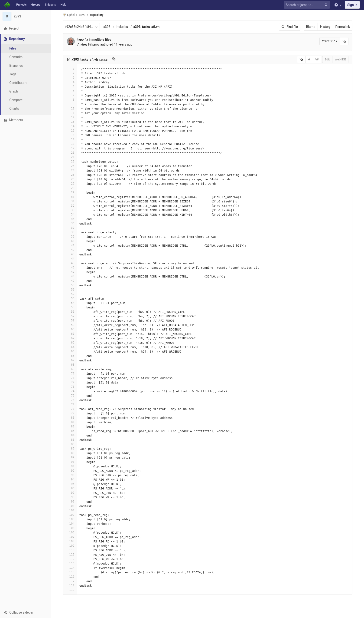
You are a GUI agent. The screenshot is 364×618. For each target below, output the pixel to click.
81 (70, 422)
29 (70, 192)
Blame (311, 27)
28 (70, 188)
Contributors (18, 83)
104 (70, 524)
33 (70, 210)
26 (70, 179)
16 (70, 135)
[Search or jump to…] (308, 5)
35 (70, 219)
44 (70, 259)
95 (70, 484)
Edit (327, 59)
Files (13, 48)
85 (70, 440)
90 (70, 462)
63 (70, 342)
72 (70, 382)
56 (70, 312)
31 (70, 201)
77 (70, 404)
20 (70, 153)
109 (70, 546)
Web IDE (340, 59)
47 (70, 272)
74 (70, 391)
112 (70, 559)
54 (70, 303)
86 (70, 444)
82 (70, 426)
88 (70, 453)
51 (70, 289)
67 (70, 360)
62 (70, 338)
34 (70, 214)
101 (70, 510)
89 (70, 457)
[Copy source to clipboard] (301, 59)
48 (70, 276)
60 (70, 329)
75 (70, 395)
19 (70, 148)
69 (70, 369)
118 (70, 585)
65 (70, 351)
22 (70, 161)
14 (70, 126)
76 (70, 400)
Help (63, 5)
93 (70, 475)
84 (70, 435)
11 (70, 113)
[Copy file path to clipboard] (114, 59)
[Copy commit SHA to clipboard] (344, 41)
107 (70, 537)
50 (70, 285)
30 (70, 197)
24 (70, 170)
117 (70, 581)
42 (70, 250)
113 (70, 563)
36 (70, 223)
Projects (21, 5)
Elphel (69, 15)
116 (70, 577)
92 (70, 471)
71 (70, 378)
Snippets (50, 5)
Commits (16, 57)
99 (70, 501)
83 (70, 431)
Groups (36, 5)
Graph (14, 91)
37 (70, 228)
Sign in (352, 5)
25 (70, 175)
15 (70, 131)
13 (70, 122)
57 (70, 316)
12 (70, 117)
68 (70, 365)
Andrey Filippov (88, 44)
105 (70, 528)
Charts (14, 109)
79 (70, 413)
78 (70, 409)
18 (70, 144)
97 (70, 493)
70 (70, 373)
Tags (13, 74)
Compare (16, 100)
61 (70, 334)
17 (70, 139)
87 (70, 448)
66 (70, 356)
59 (70, 325)
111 (70, 554)
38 (70, 232)
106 (70, 532)
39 (70, 236)
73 (70, 387)
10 (70, 108)
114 (70, 568)
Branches (16, 66)
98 (70, 497)
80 (70, 418)
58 (70, 320)
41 (70, 245)
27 (70, 183)
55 (70, 307)
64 (70, 347)
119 (70, 590)
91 (70, 466)
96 (70, 488)
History (325, 27)
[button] (25, 612)
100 (70, 506)
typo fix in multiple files (94, 40)
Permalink (343, 27)
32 (70, 206)
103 (70, 519)
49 (70, 281)
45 (70, 263)
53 (70, 298)
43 (70, 254)
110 (70, 550)
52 (70, 294)
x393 (107, 27)
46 (70, 267)
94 (70, 479)
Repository (97, 15)
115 (70, 572)
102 (70, 515)
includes (122, 27)
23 (70, 166)
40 (70, 241)
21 (70, 157)
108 (70, 541)
